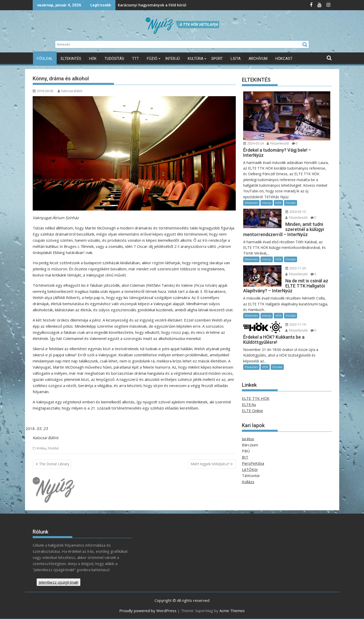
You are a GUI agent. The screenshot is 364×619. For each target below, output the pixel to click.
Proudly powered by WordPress (148, 611)
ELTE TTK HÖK (256, 398)
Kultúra (196, 59)
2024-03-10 (295, 212)
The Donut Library (54, 464)
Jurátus (248, 439)
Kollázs (248, 482)
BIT (245, 457)
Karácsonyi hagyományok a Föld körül (119, 5)
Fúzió (152, 59)
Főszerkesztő (278, 143)
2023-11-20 (295, 268)
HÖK (93, 59)
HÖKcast (284, 59)
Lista (236, 59)
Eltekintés (71, 59)
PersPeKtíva (253, 463)
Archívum (258, 59)
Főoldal (45, 59)
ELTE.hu (249, 404)
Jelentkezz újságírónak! (58, 582)
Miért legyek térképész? (210, 464)
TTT (136, 59)
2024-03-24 (253, 143)
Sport (217, 59)
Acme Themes (232, 611)
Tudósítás (114, 59)
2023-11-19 (295, 324)
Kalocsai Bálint (70, 91)
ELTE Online (253, 411)
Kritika (41, 448)
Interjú (173, 59)
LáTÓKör (250, 469)
